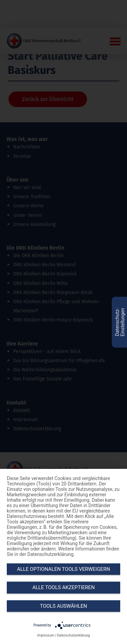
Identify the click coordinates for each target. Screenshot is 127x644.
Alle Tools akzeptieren (63, 587)
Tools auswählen (63, 606)
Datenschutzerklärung (73, 635)
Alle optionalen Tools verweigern (63, 569)
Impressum (46, 635)
